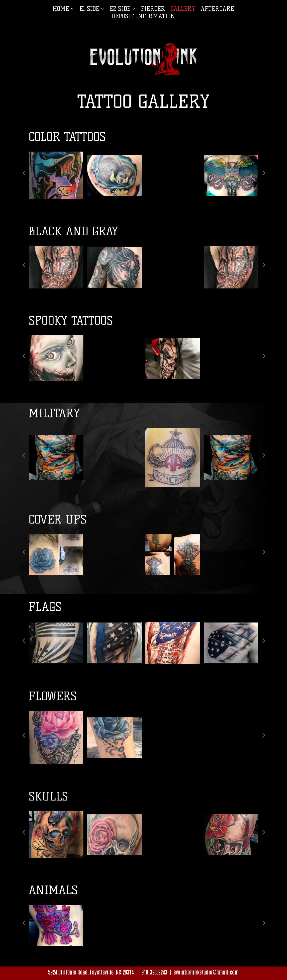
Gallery (183, 10)
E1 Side (89, 10)
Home (61, 10)
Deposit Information (143, 17)
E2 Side (120, 10)
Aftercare (217, 10)
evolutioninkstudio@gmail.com (206, 972)
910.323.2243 (154, 972)
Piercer (153, 10)
